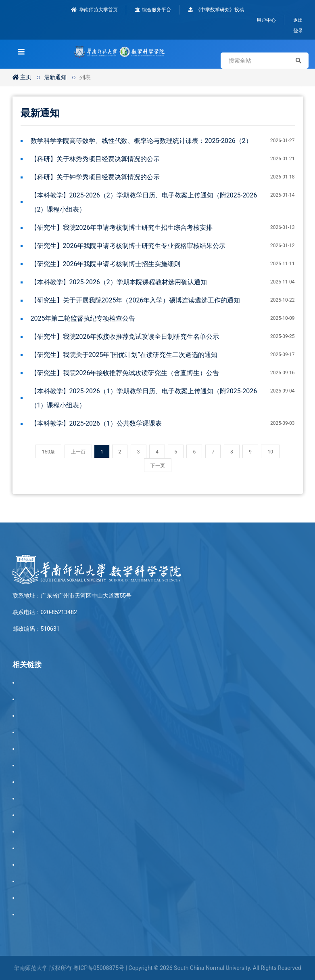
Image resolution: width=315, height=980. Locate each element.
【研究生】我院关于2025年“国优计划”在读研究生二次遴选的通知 (124, 355)
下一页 (158, 466)
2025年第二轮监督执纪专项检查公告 (83, 318)
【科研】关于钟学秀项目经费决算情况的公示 (95, 177)
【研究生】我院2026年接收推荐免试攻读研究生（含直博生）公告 (125, 373)
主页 (22, 77)
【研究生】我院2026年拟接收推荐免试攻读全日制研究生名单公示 (125, 337)
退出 (298, 20)
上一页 (78, 452)
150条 (48, 452)
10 (270, 452)
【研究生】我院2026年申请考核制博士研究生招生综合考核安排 (122, 228)
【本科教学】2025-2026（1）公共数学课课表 (96, 423)
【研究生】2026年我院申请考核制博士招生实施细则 (106, 264)
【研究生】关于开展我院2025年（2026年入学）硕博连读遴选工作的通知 (136, 300)
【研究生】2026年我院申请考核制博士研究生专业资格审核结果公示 (128, 246)
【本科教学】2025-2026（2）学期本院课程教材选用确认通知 (119, 282)
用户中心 (266, 20)
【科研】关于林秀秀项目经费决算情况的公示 (95, 159)
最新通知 (55, 77)
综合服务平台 (153, 10)
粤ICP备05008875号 (99, 968)
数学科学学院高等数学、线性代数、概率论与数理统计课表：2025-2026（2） (141, 141)
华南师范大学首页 (94, 10)
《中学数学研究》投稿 (216, 10)
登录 (298, 31)
